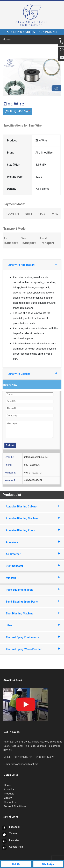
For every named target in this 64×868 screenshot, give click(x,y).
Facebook (11, 827)
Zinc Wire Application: (29, 265)
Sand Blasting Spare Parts (29, 601)
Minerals (29, 578)
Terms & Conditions (15, 806)
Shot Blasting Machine (29, 613)
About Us (9, 789)
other (29, 625)
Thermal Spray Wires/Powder (29, 649)
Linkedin (10, 840)
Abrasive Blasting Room (29, 530)
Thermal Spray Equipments (29, 637)
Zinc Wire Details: (29, 374)
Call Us (16, 864)
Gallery (8, 798)
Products (9, 794)
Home (7, 39)
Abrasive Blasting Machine (29, 518)
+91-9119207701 (19, 32)
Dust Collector (29, 566)
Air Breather (29, 554)
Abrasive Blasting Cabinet (29, 506)
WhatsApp (48, 864)
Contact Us (10, 802)
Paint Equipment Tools (29, 590)
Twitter (9, 834)
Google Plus (12, 847)
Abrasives (29, 542)
